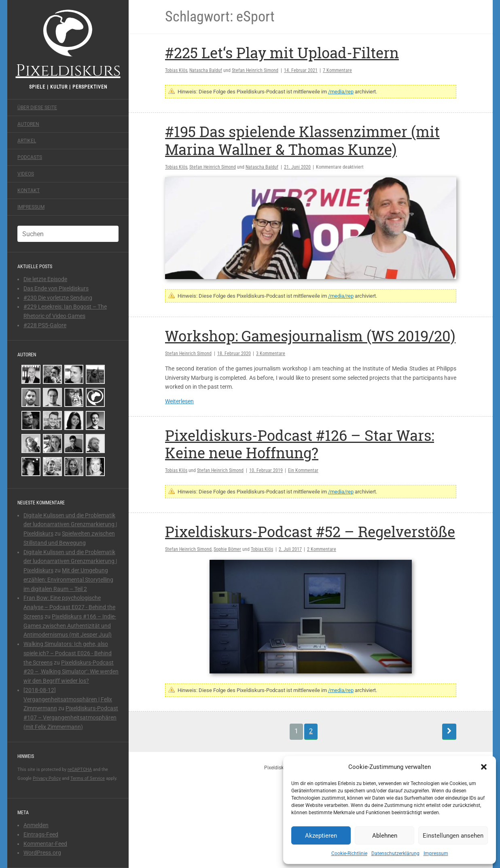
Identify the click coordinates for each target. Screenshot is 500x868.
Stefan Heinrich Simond (255, 70)
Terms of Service (88, 778)
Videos (26, 174)
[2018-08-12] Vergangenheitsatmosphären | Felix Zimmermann (68, 699)
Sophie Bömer (227, 549)
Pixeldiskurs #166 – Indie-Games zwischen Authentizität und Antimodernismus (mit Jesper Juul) (70, 626)
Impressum (436, 853)
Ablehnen (385, 836)
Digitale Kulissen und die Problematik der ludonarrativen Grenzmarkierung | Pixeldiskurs (70, 525)
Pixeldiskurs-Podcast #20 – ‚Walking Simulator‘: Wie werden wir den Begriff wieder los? (71, 672)
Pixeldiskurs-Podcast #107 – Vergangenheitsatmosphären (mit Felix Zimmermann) (71, 718)
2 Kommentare (322, 549)
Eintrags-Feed (41, 834)
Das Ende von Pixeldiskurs (56, 288)
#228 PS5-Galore (45, 325)
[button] (484, 767)
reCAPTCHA (80, 770)
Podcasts (30, 157)
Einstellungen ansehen (453, 836)
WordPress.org (42, 853)
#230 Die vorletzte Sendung (58, 298)
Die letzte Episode (45, 279)
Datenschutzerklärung (395, 853)
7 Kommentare (337, 70)
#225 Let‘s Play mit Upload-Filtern (282, 53)
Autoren (28, 124)
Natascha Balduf (206, 70)
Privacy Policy (47, 778)
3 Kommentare (271, 354)
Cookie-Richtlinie (349, 853)
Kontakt (29, 191)
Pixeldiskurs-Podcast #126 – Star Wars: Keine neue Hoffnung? (300, 444)
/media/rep (341, 92)
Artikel (27, 141)
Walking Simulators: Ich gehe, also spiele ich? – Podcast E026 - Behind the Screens (68, 653)
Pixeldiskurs (68, 43)
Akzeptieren (321, 836)
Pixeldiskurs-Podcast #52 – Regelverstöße (310, 531)
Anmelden (36, 825)
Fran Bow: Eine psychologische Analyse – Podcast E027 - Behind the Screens (69, 607)
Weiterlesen (179, 401)
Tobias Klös (176, 70)
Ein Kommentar (303, 470)
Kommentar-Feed (45, 844)
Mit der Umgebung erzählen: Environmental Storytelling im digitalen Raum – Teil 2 (68, 580)
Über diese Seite (37, 108)
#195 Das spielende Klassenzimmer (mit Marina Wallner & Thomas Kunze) (302, 140)
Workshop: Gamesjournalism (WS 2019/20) (310, 336)
